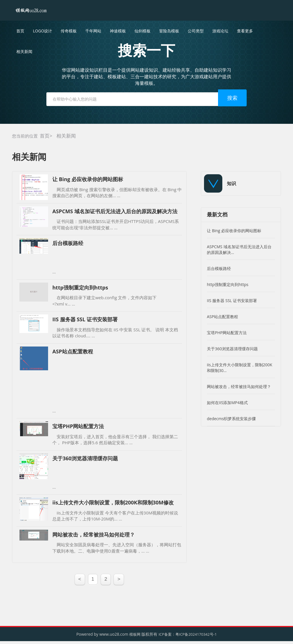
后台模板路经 (219, 268)
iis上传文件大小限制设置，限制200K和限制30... (239, 368)
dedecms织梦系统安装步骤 (231, 419)
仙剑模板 (142, 31)
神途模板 (118, 31)
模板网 (135, 634)
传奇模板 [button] (69, 31)
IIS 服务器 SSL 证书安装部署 (232, 301)
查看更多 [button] (245, 31)
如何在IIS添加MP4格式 (227, 403)
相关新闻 (66, 136)
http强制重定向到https (228, 284)
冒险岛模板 (169, 31)
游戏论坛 (220, 31)
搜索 (232, 98)
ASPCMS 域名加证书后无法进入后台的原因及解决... (239, 249)
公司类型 (196, 31)
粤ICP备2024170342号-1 (196, 634)
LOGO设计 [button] (42, 31)
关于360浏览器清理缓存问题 (232, 349)
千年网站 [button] (93, 31)
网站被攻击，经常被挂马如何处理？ (239, 386)
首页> (46, 136)
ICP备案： (167, 634)
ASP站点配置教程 (222, 317)
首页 (20, 31)
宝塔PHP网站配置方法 (227, 333)
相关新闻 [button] (24, 51)
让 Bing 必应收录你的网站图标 (234, 231)
